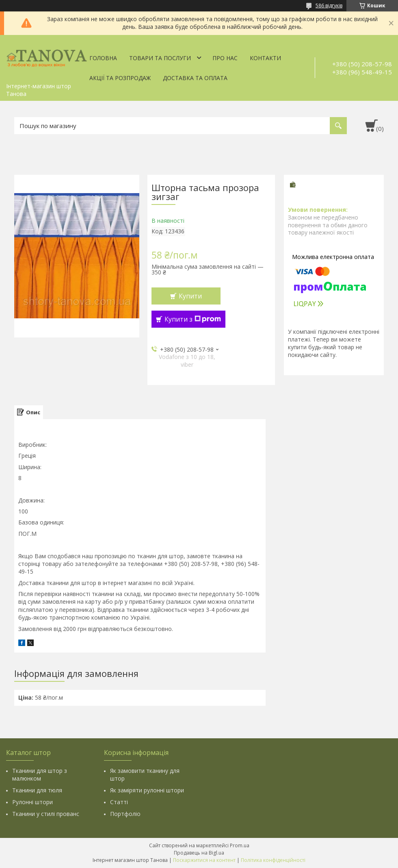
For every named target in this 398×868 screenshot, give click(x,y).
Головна (103, 58)
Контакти (265, 58)
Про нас (225, 58)
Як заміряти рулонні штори (147, 790)
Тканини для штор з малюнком (40, 774)
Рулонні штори (32, 802)
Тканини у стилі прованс (46, 814)
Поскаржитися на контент (204, 860)
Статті (119, 802)
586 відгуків (329, 5)
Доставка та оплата (195, 78)
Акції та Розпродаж (120, 78)
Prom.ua (240, 845)
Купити (190, 296)
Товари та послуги (160, 58)
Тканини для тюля (37, 790)
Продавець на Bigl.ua (199, 853)
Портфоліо (125, 814)
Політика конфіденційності (273, 860)
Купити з (193, 319)
